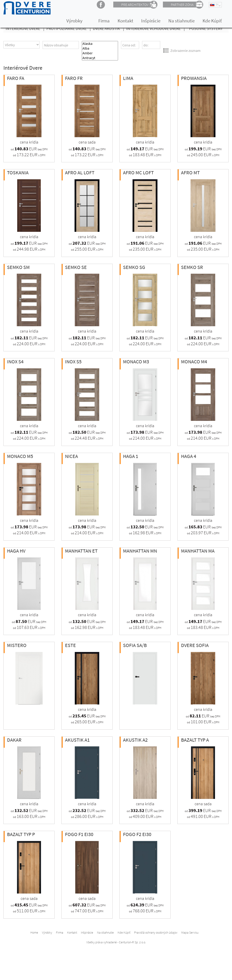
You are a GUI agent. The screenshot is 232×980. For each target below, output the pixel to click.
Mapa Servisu (190, 932)
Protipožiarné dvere (70, 28)
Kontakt (125, 21)
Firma (104, 21)
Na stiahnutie (181, 21)
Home (34, 932)
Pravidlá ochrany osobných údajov (156, 932)
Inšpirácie (151, 21)
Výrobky (74, 21)
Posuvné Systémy (206, 28)
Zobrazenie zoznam (182, 50)
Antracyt (100, 58)
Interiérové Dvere (26, 28)
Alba (100, 48)
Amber (100, 53)
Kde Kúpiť (212, 21)
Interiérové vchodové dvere (157, 28)
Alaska (100, 44)
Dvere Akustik (110, 28)
